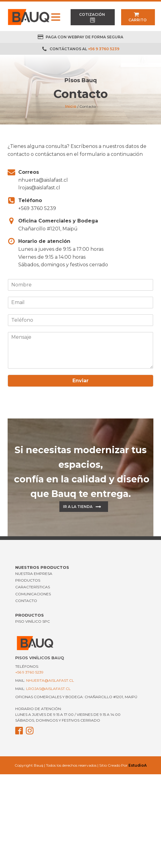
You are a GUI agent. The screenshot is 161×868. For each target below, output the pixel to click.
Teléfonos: (29, 670)
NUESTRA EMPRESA (34, 574)
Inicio (71, 106)
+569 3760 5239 (37, 208)
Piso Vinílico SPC (33, 621)
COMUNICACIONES (33, 594)
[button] (93, 17)
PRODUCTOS (28, 580)
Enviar (80, 381)
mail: (45, 680)
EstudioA (138, 765)
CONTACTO (26, 601)
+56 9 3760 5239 (104, 49)
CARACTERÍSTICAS (33, 587)
